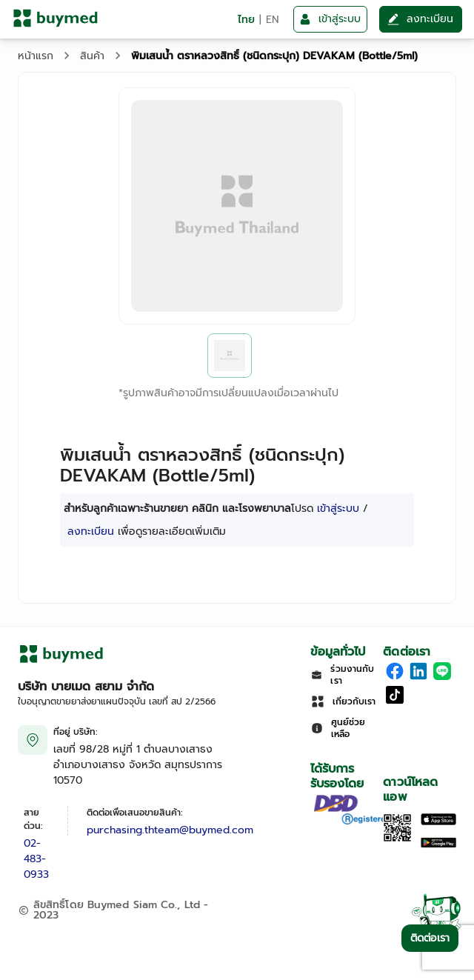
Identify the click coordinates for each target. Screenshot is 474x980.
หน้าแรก (36, 56)
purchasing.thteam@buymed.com (170, 830)
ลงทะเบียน (91, 531)
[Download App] (397, 839)
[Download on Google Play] (438, 845)
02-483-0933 (36, 859)
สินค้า (92, 56)
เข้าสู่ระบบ (338, 509)
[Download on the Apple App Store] (438, 822)
